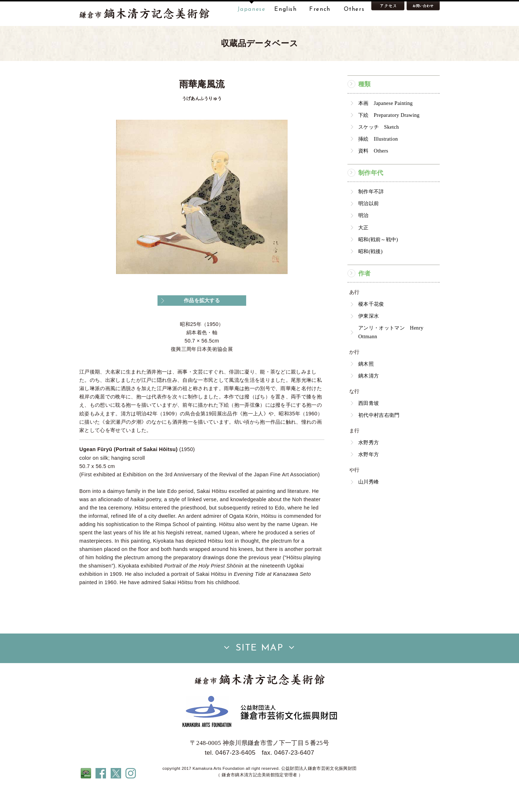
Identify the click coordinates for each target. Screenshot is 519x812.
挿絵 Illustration (378, 162)
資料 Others (373, 173)
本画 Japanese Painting (385, 126)
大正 (363, 250)
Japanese (252, 9)
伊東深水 (369, 339)
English (285, 9)
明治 (363, 238)
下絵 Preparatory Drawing (389, 138)
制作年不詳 (371, 214)
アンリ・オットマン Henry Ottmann (391, 355)
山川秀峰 (369, 504)
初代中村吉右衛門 (379, 438)
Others (354, 9)
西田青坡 (369, 426)
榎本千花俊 (371, 327)
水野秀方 (369, 465)
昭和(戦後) (371, 274)
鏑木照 (366, 387)
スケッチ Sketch (379, 150)
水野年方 (369, 477)
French (320, 9)
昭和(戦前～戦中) (378, 262)
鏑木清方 (369, 398)
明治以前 (369, 226)
